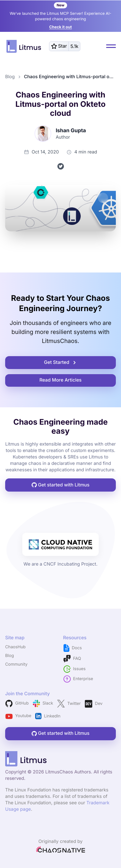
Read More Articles (60, 380)
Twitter (69, 704)
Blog (10, 77)
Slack (43, 703)
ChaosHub (15, 647)
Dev (94, 704)
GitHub (17, 703)
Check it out (60, 27)
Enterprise (78, 679)
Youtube (18, 716)
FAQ (72, 659)
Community (16, 665)
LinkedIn (48, 716)
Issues (75, 669)
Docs (73, 648)
